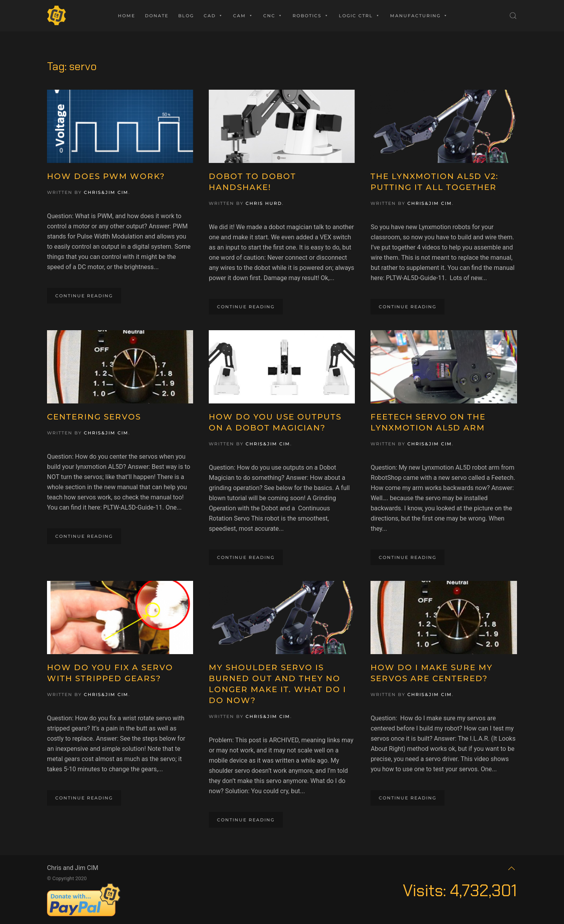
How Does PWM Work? (106, 176)
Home (127, 16)
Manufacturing (419, 16)
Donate (157, 16)
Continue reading (84, 296)
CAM (243, 16)
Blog (186, 16)
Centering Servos (94, 417)
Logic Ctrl (360, 16)
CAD (213, 16)
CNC (273, 16)
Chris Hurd (264, 203)
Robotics (311, 16)
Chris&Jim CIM (106, 192)
